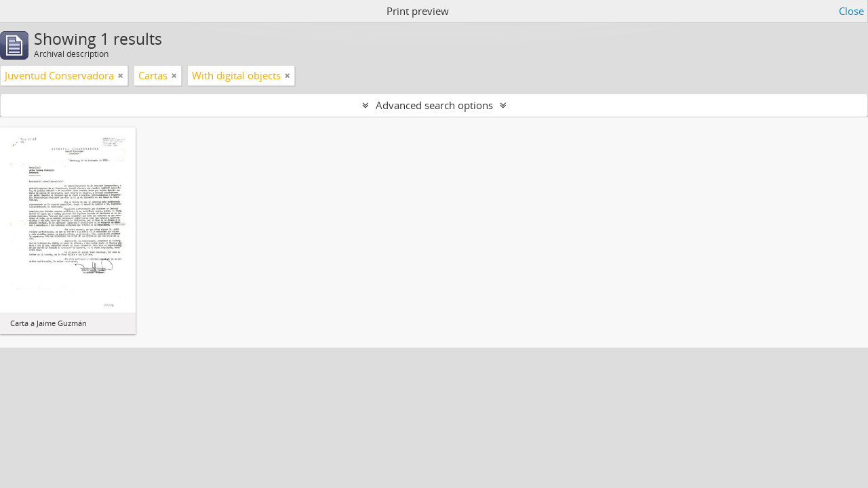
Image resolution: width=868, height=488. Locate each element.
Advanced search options (434, 105)
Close (851, 11)
